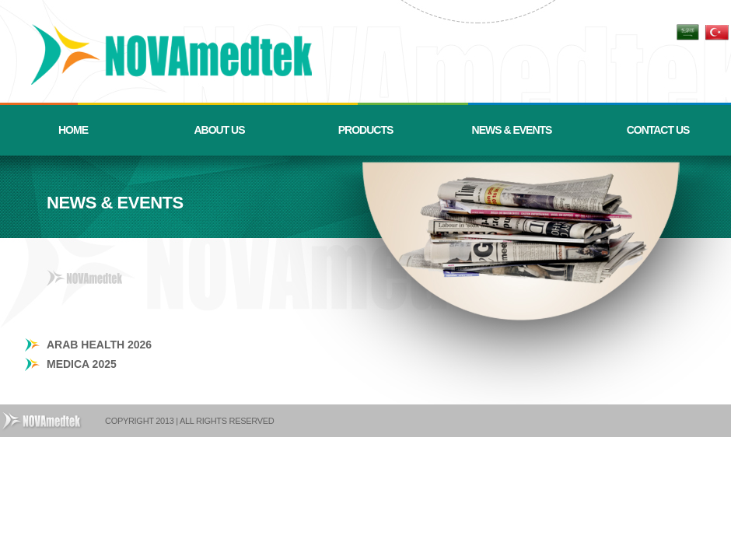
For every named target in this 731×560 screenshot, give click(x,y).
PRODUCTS (366, 130)
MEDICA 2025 (82, 364)
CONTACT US (658, 130)
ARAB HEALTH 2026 (99, 345)
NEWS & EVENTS (512, 130)
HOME (73, 130)
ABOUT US (219, 130)
